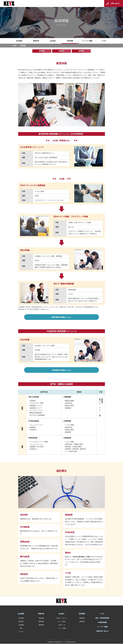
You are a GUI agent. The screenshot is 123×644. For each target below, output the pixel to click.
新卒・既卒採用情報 (102, 618)
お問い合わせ (115, 3)
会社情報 (19, 41)
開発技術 (41, 625)
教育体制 (42, 51)
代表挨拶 (21, 618)
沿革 (21, 629)
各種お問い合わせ (102, 631)
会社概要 (21, 625)
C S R (104, 41)
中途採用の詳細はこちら (62, 370)
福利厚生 (81, 51)
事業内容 (36, 41)
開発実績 (41, 622)
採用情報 (70, 41)
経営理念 (21, 622)
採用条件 (61, 51)
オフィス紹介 (62, 622)
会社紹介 (53, 41)
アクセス (21, 632)
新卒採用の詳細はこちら (62, 318)
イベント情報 (62, 629)
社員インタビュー (62, 618)
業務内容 (41, 618)
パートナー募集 (87, 41)
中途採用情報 (102, 623)
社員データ (62, 625)
